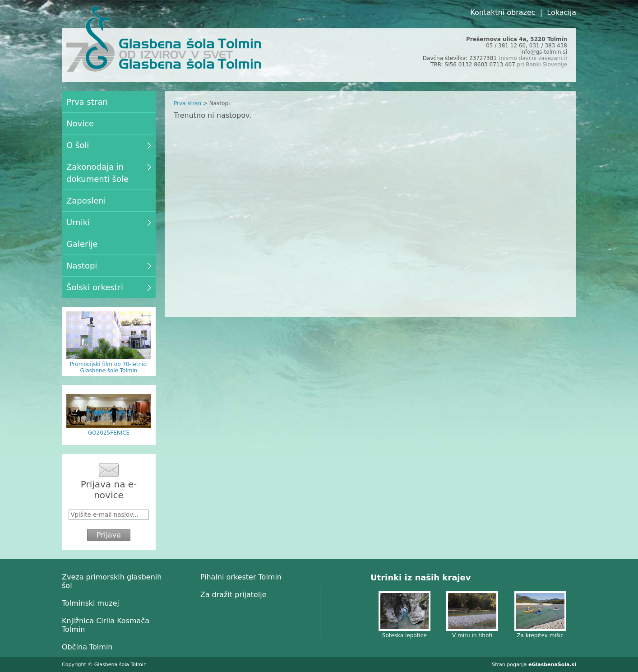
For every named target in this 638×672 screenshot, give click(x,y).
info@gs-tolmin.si (544, 52)
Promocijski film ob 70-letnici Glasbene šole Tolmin (109, 367)
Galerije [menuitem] (82, 244)
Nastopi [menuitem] (109, 266)
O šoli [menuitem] (109, 145)
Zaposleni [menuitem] (86, 201)
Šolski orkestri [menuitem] (109, 287)
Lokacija (562, 12)
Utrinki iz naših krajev (421, 577)
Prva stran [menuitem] (87, 102)
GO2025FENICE (109, 433)
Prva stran (187, 103)
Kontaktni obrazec (503, 12)
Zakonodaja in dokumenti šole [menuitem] (109, 173)
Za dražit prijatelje (233, 595)
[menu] (109, 195)
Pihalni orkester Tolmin (241, 577)
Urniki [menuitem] (109, 222)
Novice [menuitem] (80, 123)
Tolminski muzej (90, 603)
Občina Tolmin (87, 647)
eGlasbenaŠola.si (552, 665)
